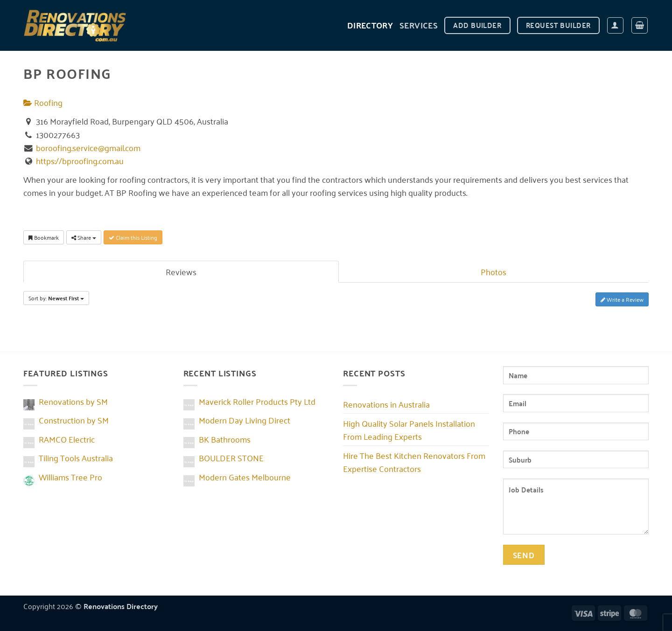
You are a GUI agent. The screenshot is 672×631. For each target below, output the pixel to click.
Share (84, 237)
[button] (615, 25)
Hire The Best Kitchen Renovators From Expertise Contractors (414, 462)
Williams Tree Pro (70, 477)
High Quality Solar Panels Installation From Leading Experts (409, 430)
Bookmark (44, 237)
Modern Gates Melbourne (245, 477)
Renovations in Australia (386, 404)
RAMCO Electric (67, 439)
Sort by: (56, 298)
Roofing (43, 102)
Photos (493, 271)
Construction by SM (74, 420)
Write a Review (622, 299)
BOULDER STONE (231, 458)
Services (419, 25)
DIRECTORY (370, 25)
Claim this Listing (133, 237)
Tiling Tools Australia (76, 458)
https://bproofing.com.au (80, 160)
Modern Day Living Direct (245, 420)
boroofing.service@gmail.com (88, 147)
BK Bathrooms (225, 439)
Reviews (181, 271)
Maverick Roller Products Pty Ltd (257, 401)
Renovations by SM (73, 401)
